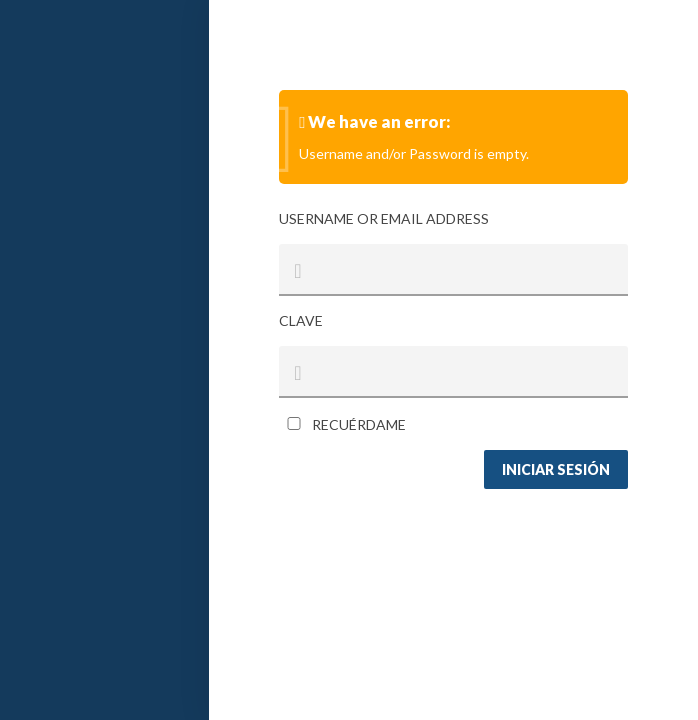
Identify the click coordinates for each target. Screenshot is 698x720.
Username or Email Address (384, 218)
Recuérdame (342, 424)
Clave (301, 320)
